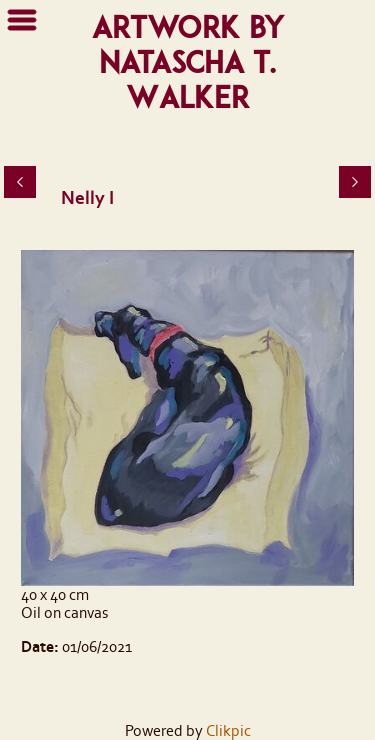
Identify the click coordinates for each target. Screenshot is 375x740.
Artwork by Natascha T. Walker (188, 62)
